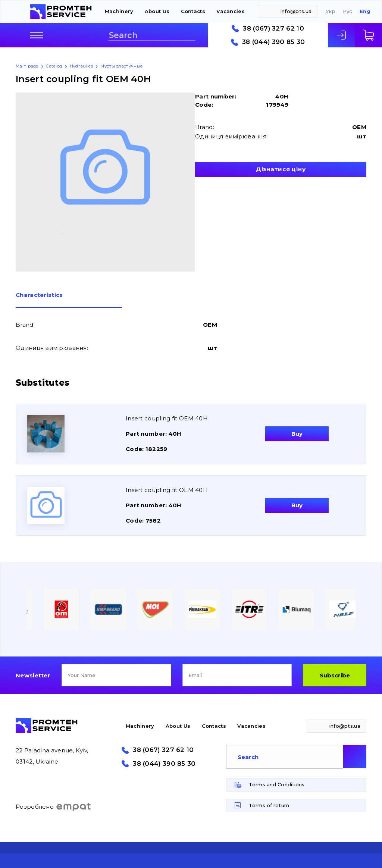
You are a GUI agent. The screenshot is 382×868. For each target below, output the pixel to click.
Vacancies (231, 11)
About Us (157, 11)
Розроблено (54, 807)
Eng (365, 11)
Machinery (119, 11)
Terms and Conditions (277, 784)
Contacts (193, 11)
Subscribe (335, 675)
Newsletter (33, 675)
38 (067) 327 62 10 (273, 29)
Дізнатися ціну (281, 169)
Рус (348, 11)
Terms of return (269, 805)
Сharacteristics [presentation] (39, 295)
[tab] (69, 300)
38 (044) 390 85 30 (273, 42)
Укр (331, 11)
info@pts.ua (296, 11)
